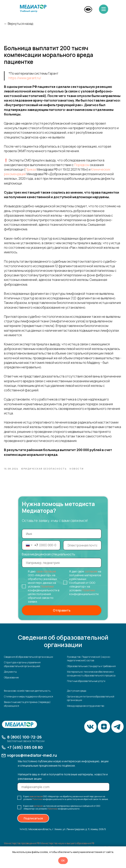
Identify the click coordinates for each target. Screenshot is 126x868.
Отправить (62, 615)
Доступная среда (77, 696)
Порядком (82, 167)
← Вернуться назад (18, 24)
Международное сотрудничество (86, 711)
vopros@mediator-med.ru (32, 761)
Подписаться (33, 823)
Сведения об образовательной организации (29, 662)
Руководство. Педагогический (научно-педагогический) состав (89, 664)
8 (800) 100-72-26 (24, 742)
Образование (11, 683)
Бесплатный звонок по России (26, 746)
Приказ (31, 172)
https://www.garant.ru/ (25, 81)
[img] (33, 9)
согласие (91, 577)
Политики (47, 592)
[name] (62, 539)
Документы (10, 677)
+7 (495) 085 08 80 (25, 753)
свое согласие (46, 577)
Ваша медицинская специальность (48, 559)
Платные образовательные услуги (86, 686)
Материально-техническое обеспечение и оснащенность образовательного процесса (91, 679)
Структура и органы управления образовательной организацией (22, 669)
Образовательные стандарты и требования (91, 671)
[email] (82, 550)
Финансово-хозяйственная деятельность (27, 696)
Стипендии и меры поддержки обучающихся (29, 702)
